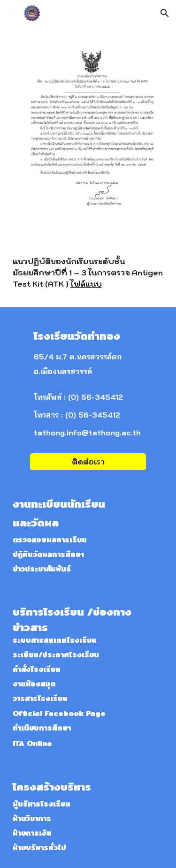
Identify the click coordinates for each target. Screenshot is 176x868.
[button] (11, 13)
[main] (88, 273)
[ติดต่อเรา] (88, 462)
